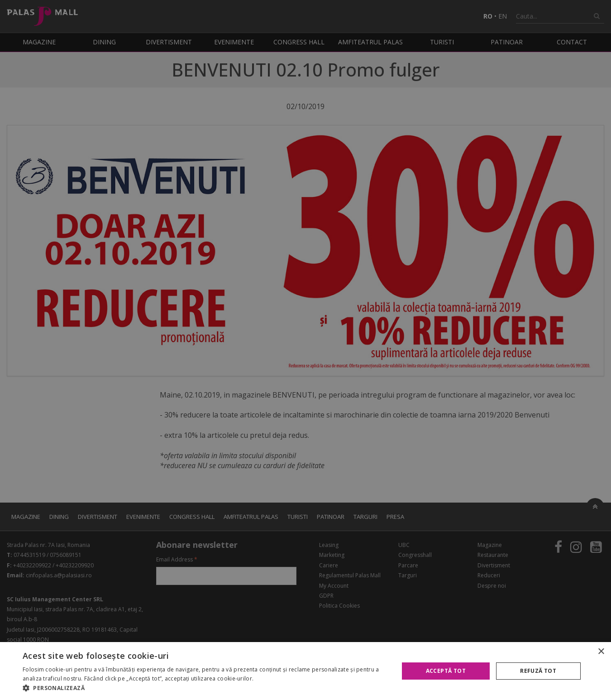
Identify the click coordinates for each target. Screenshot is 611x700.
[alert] (305, 350)
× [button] (601, 652)
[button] (205, 688)
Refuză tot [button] (538, 671)
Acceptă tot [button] (446, 671)
